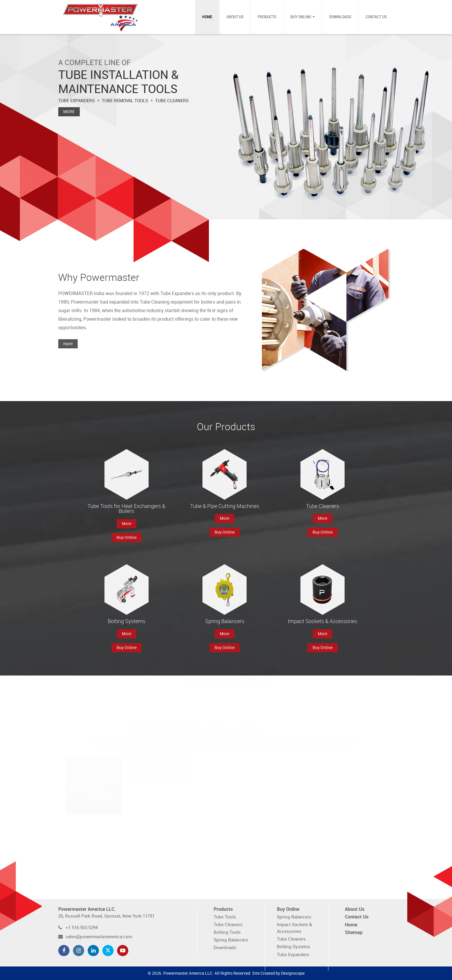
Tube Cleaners (228, 925)
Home (207, 17)
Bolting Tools (227, 932)
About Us (235, 17)
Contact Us (376, 17)
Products (267, 17)
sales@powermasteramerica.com (99, 937)
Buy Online (301, 17)
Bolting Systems (294, 947)
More (69, 112)
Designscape (293, 973)
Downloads (340, 17)
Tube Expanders (293, 955)
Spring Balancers (231, 940)
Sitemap (354, 933)
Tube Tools (225, 917)
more (68, 348)
